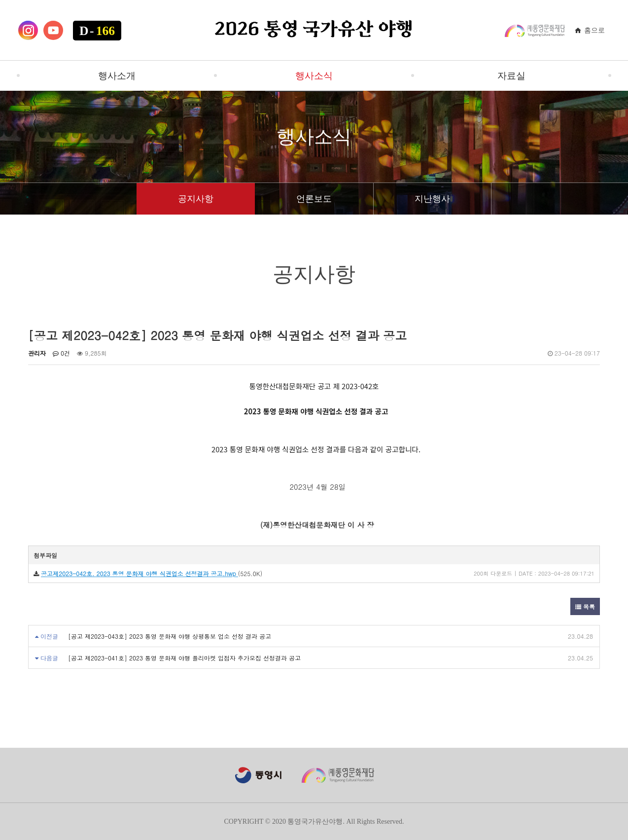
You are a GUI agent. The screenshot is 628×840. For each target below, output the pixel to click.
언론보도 (314, 199)
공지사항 (196, 199)
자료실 (511, 76)
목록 (585, 606)
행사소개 (117, 76)
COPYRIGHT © (247, 822)
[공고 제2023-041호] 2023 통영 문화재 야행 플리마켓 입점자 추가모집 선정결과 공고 (184, 658)
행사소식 (314, 76)
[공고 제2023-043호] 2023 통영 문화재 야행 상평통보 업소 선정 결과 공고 (170, 636)
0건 (61, 353)
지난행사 (432, 199)
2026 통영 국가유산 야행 (314, 30)
